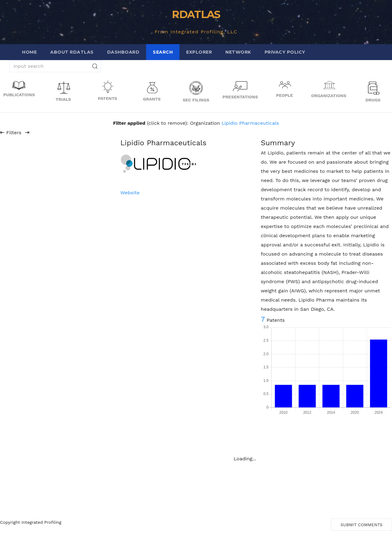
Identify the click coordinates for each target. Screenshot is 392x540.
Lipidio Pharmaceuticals (250, 123)
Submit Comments (362, 525)
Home (29, 52)
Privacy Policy (285, 52)
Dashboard (123, 52)
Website (130, 193)
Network (238, 52)
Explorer (199, 52)
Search (163, 52)
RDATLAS (196, 14)
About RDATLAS (72, 52)
